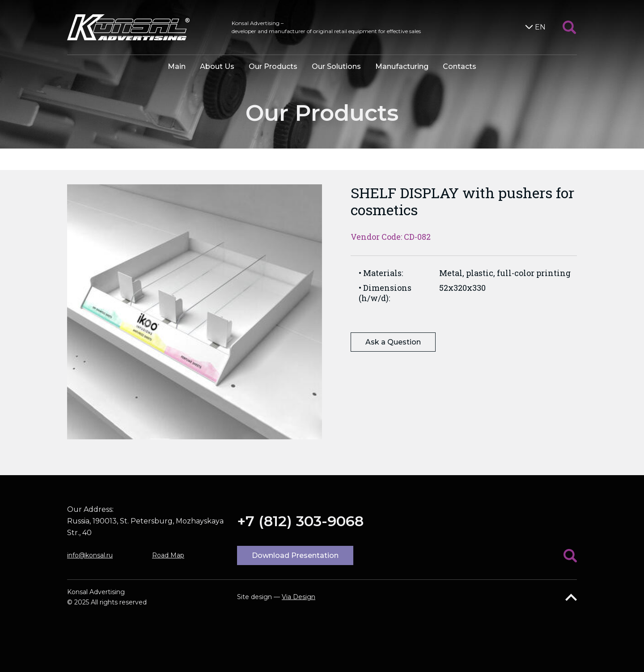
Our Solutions (336, 66)
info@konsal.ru (90, 555)
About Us (217, 66)
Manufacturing (402, 66)
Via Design (299, 597)
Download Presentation (295, 555)
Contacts (460, 66)
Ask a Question (393, 342)
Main (177, 66)
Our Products (273, 66)
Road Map (168, 555)
